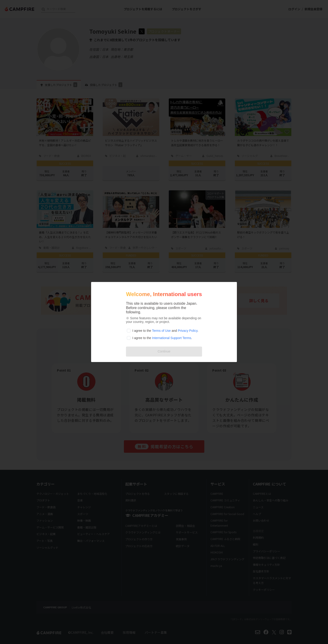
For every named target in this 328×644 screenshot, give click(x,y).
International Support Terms (172, 338)
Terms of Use (161, 331)
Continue (164, 351)
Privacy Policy (188, 331)
